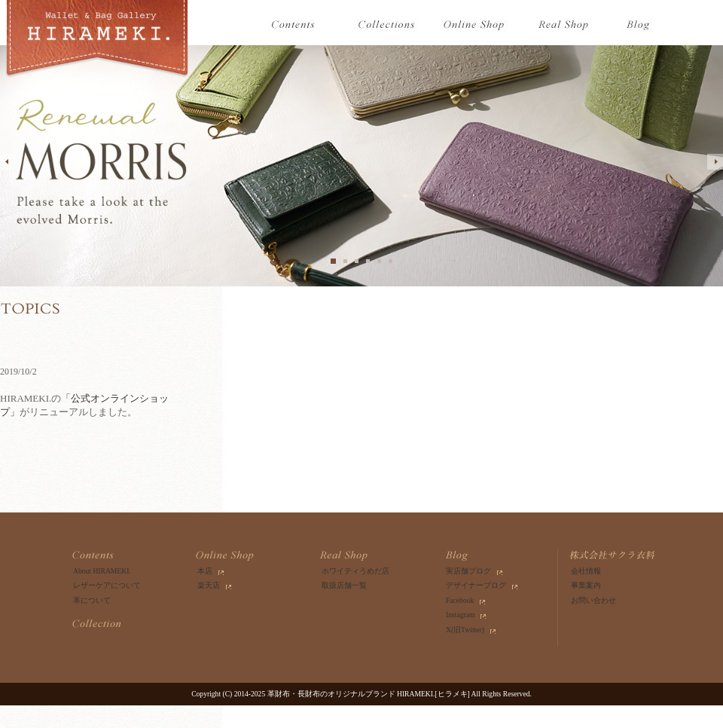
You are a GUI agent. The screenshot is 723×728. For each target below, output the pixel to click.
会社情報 (586, 571)
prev (8, 162)
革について (92, 600)
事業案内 (586, 585)
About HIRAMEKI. (102, 571)
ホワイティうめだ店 (355, 571)
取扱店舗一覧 (344, 585)
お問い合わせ (593, 600)
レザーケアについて (107, 585)
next (715, 162)
